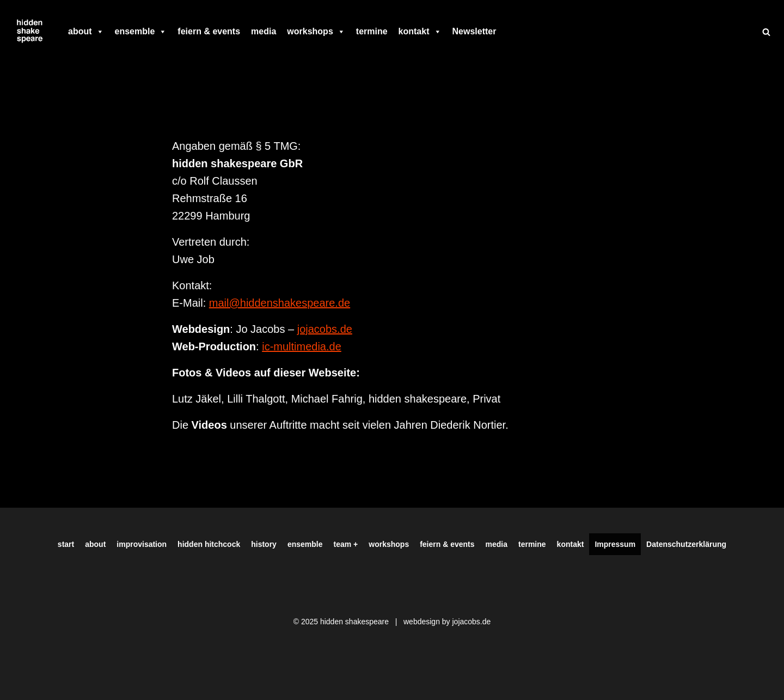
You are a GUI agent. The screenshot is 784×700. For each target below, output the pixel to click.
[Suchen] (766, 32)
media (264, 31)
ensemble (141, 32)
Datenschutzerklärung (686, 544)
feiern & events (209, 31)
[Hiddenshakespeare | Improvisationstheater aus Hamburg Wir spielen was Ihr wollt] (30, 32)
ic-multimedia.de (302, 346)
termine (372, 31)
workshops (316, 32)
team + (346, 544)
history (264, 544)
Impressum (615, 544)
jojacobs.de (325, 329)
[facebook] (507, 32)
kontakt (420, 32)
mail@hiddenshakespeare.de (280, 303)
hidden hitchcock (209, 544)
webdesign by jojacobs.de (447, 622)
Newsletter (474, 31)
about (86, 32)
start (66, 544)
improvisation (142, 544)
